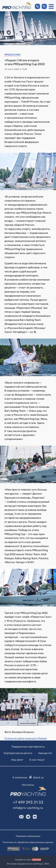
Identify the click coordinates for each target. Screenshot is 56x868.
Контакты (28, 785)
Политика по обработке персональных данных (28, 842)
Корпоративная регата (18, 753)
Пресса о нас (12, 55)
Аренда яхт (45, 753)
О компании (20, 777)
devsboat (37, 860)
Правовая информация (28, 836)
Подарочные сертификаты (28, 747)
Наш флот (17, 760)
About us (38, 777)
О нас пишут (37, 760)
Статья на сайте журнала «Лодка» (26, 738)
